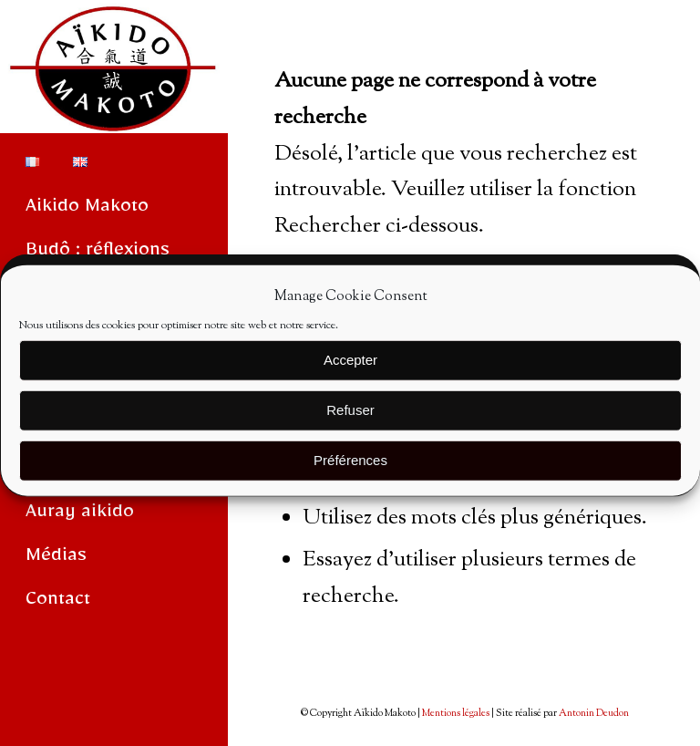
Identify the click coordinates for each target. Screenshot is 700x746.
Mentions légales (456, 713)
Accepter (350, 367)
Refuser (350, 417)
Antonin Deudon (594, 713)
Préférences (350, 467)
